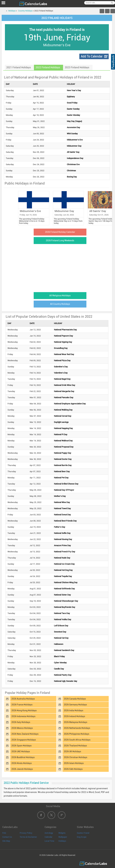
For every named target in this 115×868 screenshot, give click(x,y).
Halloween (59, 644)
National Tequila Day (63, 576)
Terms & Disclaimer (28, 837)
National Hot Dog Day (63, 570)
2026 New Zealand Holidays (25, 734)
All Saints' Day (73, 152)
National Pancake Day (64, 397)
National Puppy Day (63, 453)
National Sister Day (62, 595)
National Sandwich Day (64, 650)
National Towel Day (62, 508)
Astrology (49, 833)
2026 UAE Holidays (21, 751)
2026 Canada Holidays (75, 699)
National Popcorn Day (63, 336)
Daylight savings (61, 422)
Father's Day (60, 527)
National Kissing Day (63, 539)
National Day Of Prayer (64, 490)
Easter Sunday (73, 109)
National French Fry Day (65, 552)
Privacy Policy (26, 833)
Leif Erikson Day (61, 626)
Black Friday (59, 656)
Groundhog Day (61, 348)
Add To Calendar (92, 56)
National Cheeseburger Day (66, 601)
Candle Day (59, 669)
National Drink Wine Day (65, 385)
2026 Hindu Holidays (22, 763)
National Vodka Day (63, 619)
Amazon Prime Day (62, 545)
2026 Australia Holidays (23, 699)
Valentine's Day (61, 373)
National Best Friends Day (65, 521)
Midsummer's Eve (75, 140)
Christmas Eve (73, 164)
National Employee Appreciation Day (70, 404)
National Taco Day (62, 613)
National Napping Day (63, 428)
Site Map (6, 841)
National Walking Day (63, 410)
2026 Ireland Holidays (74, 716)
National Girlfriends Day (64, 589)
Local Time (49, 841)
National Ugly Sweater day (66, 681)
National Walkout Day (63, 441)
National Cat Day (61, 638)
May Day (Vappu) (74, 121)
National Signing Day (63, 342)
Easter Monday (73, 115)
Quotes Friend (83, 833)
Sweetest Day (60, 632)
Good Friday (72, 103)
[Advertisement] (57, 267)
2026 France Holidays (22, 705)
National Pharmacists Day (65, 330)
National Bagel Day (62, 379)
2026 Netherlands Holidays (77, 728)
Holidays (12, 11)
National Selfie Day (62, 533)
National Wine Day (62, 502)
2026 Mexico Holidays (22, 728)
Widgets (62, 833)
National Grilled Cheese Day (66, 484)
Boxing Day (72, 177)
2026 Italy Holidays (21, 722)
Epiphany (71, 97)
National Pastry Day (63, 675)
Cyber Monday (60, 663)
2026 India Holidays (73, 710)
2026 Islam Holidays (74, 763)
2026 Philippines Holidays (76, 734)
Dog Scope (82, 837)
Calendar (49, 837)
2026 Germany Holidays (75, 705)
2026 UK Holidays (72, 751)
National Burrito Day (63, 465)
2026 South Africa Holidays (77, 740)
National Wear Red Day (64, 354)
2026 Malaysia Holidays (75, 722)
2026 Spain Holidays (21, 746)
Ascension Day (73, 127)
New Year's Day (74, 90)
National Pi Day (61, 434)
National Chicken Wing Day (66, 582)
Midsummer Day (74, 146)
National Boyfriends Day (65, 607)
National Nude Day (62, 558)
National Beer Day (62, 471)
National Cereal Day (63, 416)
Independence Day (75, 158)
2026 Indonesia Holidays (23, 716)
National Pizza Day (62, 360)
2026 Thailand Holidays (75, 746)
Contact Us (7, 837)
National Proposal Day (64, 447)
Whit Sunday (72, 134)
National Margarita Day (64, 391)
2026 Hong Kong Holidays (24, 710)
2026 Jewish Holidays (22, 769)
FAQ (4, 833)
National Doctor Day (63, 459)
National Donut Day (62, 515)
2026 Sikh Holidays (73, 769)
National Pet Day (61, 478)
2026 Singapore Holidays (24, 740)
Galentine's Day (61, 367)
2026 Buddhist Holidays (23, 757)
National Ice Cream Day (64, 564)
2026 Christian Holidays (75, 757)
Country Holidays (25, 11)
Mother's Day (60, 496)
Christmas (71, 171)
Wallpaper (63, 837)
